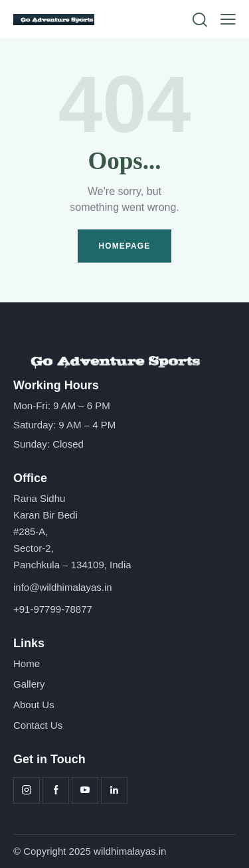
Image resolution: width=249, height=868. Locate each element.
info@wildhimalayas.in (63, 587)
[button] (228, 20)
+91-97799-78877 (53, 609)
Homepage (125, 246)
